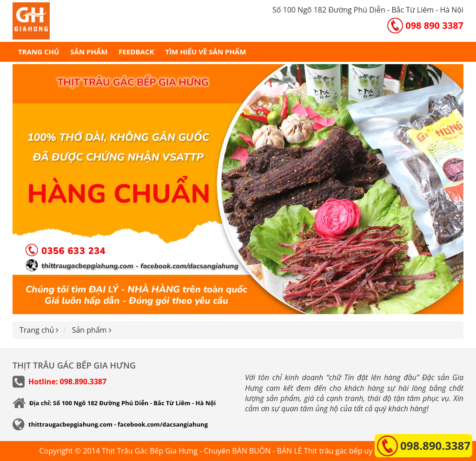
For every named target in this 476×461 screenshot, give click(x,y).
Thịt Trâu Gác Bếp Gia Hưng (150, 451)
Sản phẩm (89, 52)
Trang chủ (39, 52)
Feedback (136, 52)
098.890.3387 (435, 445)
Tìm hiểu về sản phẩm (205, 52)
